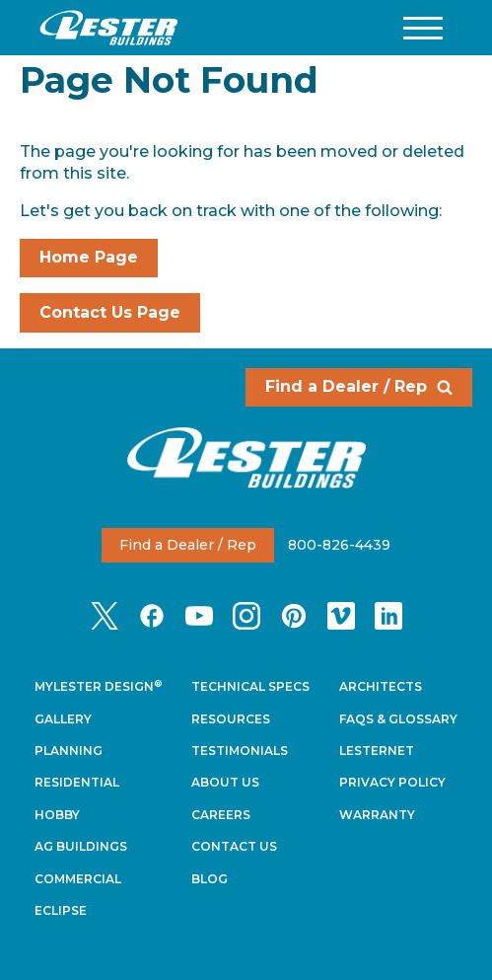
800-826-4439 (339, 545)
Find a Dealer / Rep (359, 386)
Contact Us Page (110, 312)
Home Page (89, 257)
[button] (423, 28)
